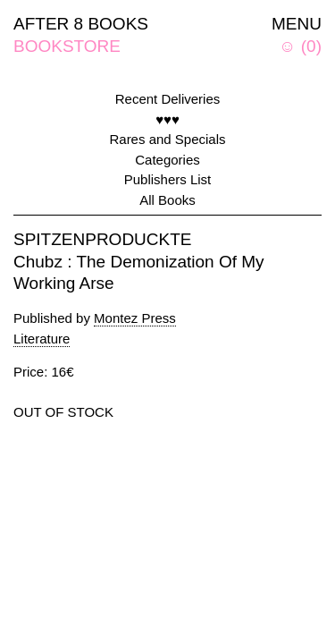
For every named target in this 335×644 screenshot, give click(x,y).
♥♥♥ (167, 119)
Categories (167, 160)
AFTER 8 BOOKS (81, 24)
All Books (167, 200)
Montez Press (135, 318)
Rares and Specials (167, 139)
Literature (42, 339)
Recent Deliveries (168, 99)
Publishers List (168, 179)
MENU (297, 24)
